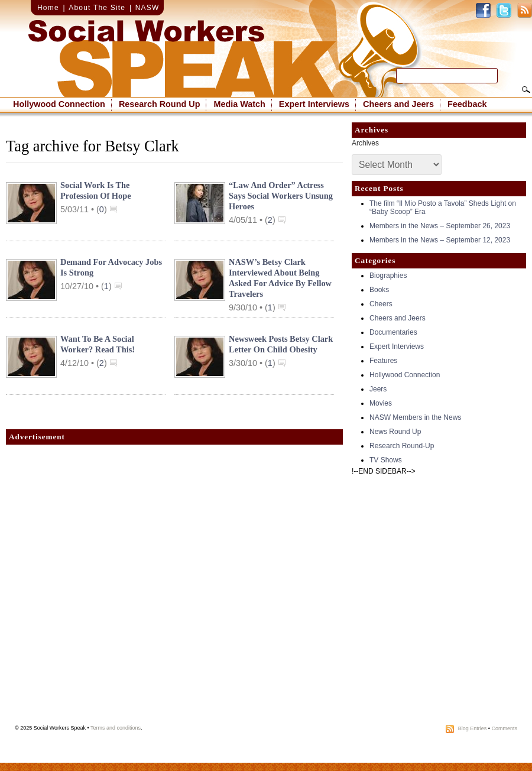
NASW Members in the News (415, 417)
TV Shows (386, 460)
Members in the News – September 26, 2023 (440, 226)
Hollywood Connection (59, 104)
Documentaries (393, 332)
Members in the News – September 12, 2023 (440, 240)
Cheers (381, 304)
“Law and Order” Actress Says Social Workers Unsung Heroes (281, 196)
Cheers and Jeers (398, 104)
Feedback (467, 104)
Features (383, 361)
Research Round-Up (402, 446)
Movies (381, 403)
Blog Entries (473, 728)
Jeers (378, 389)
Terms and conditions (116, 728)
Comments (504, 728)
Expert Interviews (314, 104)
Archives (365, 143)
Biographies (388, 276)
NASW (147, 8)
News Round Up (395, 432)
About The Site (97, 8)
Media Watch (239, 104)
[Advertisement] (131, 588)
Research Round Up (160, 104)
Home (48, 8)
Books (379, 290)
